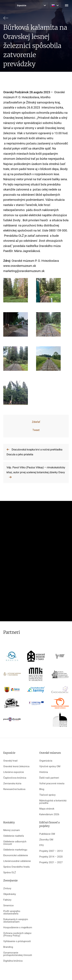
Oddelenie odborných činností (15, 843)
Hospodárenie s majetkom (18, 928)
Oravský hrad (10, 761)
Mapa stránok (47, 809)
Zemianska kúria (12, 784)
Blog (42, 789)
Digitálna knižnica (13, 961)
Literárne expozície (14, 772)
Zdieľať (36, 422)
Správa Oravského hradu (16, 867)
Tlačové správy (47, 795)
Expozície (22, 5)
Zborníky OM (46, 840)
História (44, 772)
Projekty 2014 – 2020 (51, 857)
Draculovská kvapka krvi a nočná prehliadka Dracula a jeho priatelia (34, 452)
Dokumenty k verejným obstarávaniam (16, 921)
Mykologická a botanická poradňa (53, 802)
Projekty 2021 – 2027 (51, 862)
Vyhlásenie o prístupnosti (17, 941)
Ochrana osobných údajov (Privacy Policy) (17, 934)
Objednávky (10, 894)
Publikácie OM (47, 834)
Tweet (36, 430)
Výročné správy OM (50, 766)
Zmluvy (7, 888)
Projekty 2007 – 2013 (51, 851)
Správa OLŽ (10, 873)
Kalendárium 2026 (49, 814)
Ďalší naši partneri (49, 778)
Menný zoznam (12, 830)
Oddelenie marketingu (15, 850)
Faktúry (7, 900)
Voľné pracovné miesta (52, 784)
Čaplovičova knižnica (15, 778)
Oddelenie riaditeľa (14, 836)
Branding (8, 947)
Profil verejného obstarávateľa (12, 912)
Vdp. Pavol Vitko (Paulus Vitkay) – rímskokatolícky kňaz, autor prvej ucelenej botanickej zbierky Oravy (36, 470)
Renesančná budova (14, 789)
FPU (42, 845)
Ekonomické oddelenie (16, 855)
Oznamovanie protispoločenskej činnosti (18, 954)
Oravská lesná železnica (16, 766)
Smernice (8, 906)
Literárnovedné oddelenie (17, 861)
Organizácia (46, 761)
